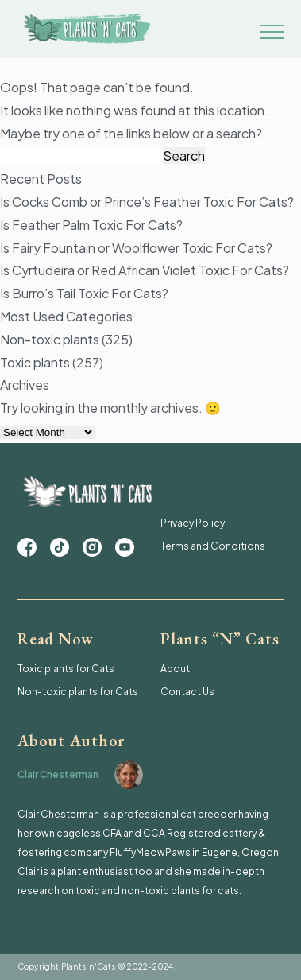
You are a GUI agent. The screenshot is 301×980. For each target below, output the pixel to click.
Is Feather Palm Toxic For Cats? (91, 225)
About (175, 669)
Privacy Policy (193, 523)
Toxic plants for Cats (66, 669)
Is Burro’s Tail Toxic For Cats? (84, 293)
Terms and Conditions (213, 546)
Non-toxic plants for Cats (78, 692)
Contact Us (187, 692)
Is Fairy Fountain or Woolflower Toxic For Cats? (136, 248)
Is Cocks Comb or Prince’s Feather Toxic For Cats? (147, 202)
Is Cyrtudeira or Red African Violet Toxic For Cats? (145, 270)
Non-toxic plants (50, 339)
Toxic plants (35, 362)
